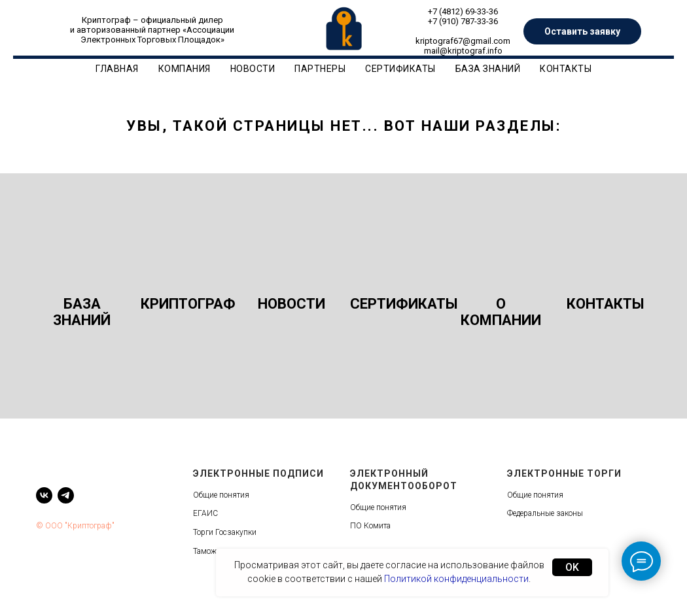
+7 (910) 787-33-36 (463, 21)
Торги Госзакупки (225, 532)
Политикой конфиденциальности (456, 579)
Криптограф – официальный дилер (152, 20)
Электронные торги (564, 473)
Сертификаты (400, 69)
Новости (253, 69)
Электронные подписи (258, 473)
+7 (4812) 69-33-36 (463, 11)
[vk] (44, 495)
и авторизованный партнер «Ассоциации (152, 30)
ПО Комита (370, 526)
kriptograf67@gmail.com (463, 41)
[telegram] (66, 495)
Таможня (209, 551)
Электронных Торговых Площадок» (152, 40)
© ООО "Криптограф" (75, 526)
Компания (185, 69)
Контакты (566, 69)
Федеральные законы (545, 513)
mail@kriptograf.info (463, 51)
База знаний (488, 69)
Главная (117, 69)
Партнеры (320, 69)
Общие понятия (221, 495)
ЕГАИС (205, 513)
